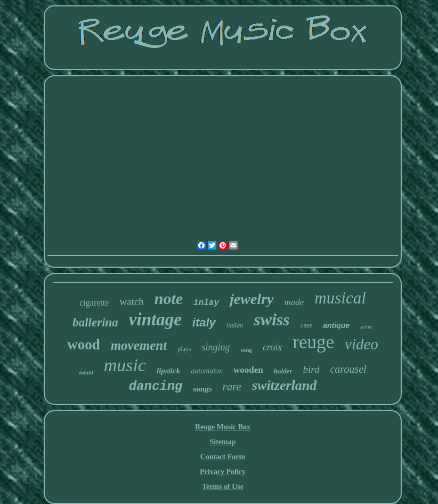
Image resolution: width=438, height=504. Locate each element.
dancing (156, 386)
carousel (348, 369)
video (362, 344)
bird (311, 369)
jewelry (252, 299)
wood (84, 345)
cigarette (94, 303)
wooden (248, 370)
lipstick (168, 371)
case (306, 325)
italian (235, 325)
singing (216, 347)
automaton (207, 371)
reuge (313, 342)
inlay (206, 303)
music (125, 365)
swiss (272, 319)
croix (272, 347)
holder (283, 371)
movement (139, 345)
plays (184, 349)
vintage (155, 319)
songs (203, 389)
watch (131, 302)
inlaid (86, 372)
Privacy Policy (223, 472)
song (246, 350)
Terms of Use (223, 487)
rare (232, 387)
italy (204, 322)
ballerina (95, 322)
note (169, 298)
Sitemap (223, 442)
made (294, 302)
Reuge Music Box (223, 427)
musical (340, 298)
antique (336, 325)
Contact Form (223, 457)
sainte (367, 327)
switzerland (284, 385)
